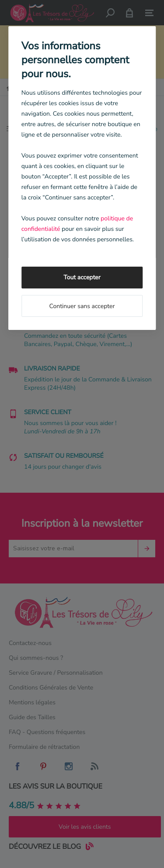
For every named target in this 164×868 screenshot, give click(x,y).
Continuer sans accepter (82, 306)
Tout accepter (82, 277)
